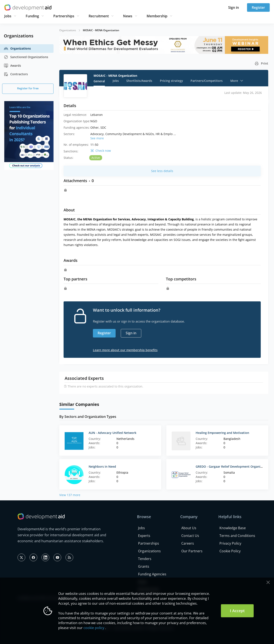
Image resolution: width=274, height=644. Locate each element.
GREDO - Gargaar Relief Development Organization (233, 466)
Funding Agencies (152, 574)
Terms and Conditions (237, 536)
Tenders (145, 559)
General (99, 81)
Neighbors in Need (102, 466)
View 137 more (70, 495)
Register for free (28, 88)
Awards (12, 66)
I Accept (237, 611)
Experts (144, 536)
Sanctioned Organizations (26, 57)
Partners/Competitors (207, 81)
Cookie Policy (230, 551)
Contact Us (190, 536)
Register (258, 7)
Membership (157, 16)
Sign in (234, 7)
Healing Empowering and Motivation (222, 433)
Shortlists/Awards (139, 81)
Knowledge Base (233, 528)
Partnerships (64, 16)
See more (97, 138)
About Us (189, 528)
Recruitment (99, 16)
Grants (144, 566)
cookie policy (94, 628)
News (128, 16)
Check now (103, 151)
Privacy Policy (230, 543)
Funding (32, 16)
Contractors (16, 74)
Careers (188, 543)
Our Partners (192, 551)
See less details (162, 171)
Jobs (8, 16)
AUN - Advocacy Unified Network (112, 433)
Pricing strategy (171, 81)
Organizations (17, 49)
